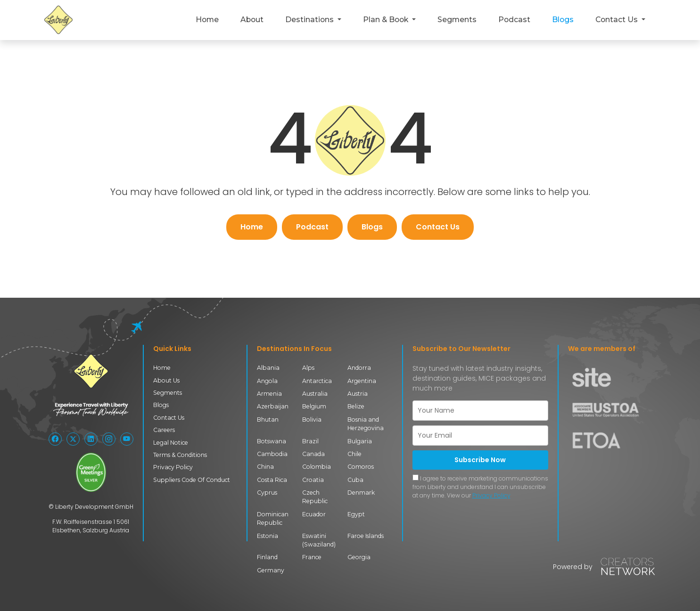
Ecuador (314, 514)
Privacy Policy (173, 467)
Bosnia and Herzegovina (366, 424)
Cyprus (267, 493)
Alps (308, 368)
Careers (164, 430)
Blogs (563, 20)
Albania (268, 368)
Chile (354, 454)
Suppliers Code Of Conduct (192, 480)
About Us (166, 380)
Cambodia (272, 454)
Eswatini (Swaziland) (319, 540)
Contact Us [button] (618, 20)
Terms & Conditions (180, 455)
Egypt (356, 514)
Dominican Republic (273, 518)
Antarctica (317, 381)
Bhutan (268, 420)
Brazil (310, 441)
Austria (358, 394)
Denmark (361, 493)
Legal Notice (171, 443)
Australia (315, 394)
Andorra (359, 368)
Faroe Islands (366, 536)
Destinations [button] (310, 20)
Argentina (362, 381)
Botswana (272, 441)
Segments (457, 20)
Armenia (269, 394)
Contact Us (438, 227)
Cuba (355, 480)
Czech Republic (315, 497)
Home (207, 20)
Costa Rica (272, 480)
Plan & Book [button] (387, 20)
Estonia (268, 536)
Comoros (361, 467)
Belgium (314, 406)
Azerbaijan (273, 406)
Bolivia (312, 420)
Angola (267, 381)
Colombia (317, 467)
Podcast (514, 20)
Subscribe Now (480, 460)
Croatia (313, 480)
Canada (313, 454)
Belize (356, 406)
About (252, 20)
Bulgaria (360, 441)
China (265, 467)
